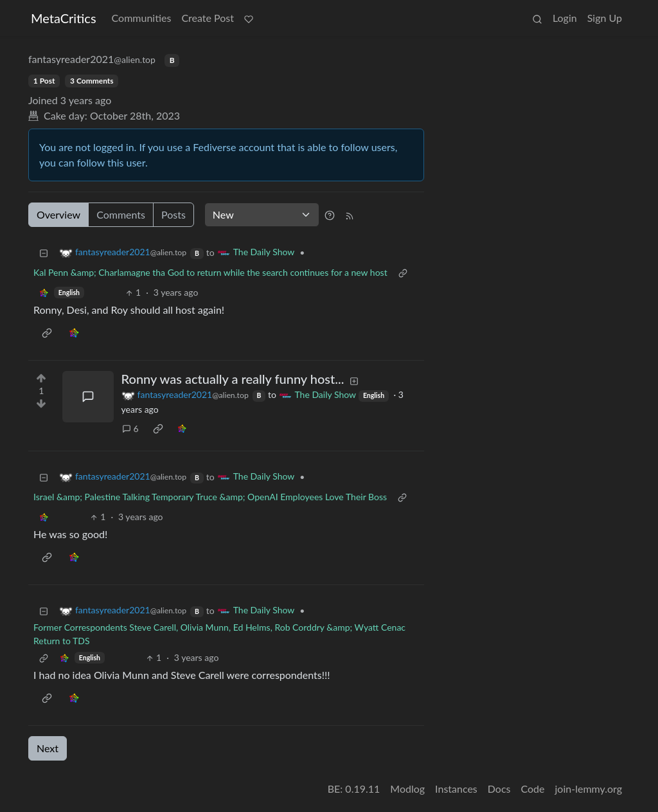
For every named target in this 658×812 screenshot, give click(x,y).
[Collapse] (44, 252)
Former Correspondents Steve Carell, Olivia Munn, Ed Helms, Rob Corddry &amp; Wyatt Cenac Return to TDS (219, 634)
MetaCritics (64, 18)
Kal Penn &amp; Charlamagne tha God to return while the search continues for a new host (210, 272)
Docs (499, 789)
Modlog (407, 789)
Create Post (208, 18)
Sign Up (605, 18)
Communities (142, 18)
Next (48, 748)
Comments (121, 214)
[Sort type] (262, 215)
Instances (456, 789)
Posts (173, 214)
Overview (58, 214)
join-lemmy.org (589, 789)
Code (533, 789)
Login (565, 18)
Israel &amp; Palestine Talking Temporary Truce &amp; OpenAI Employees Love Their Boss (210, 497)
